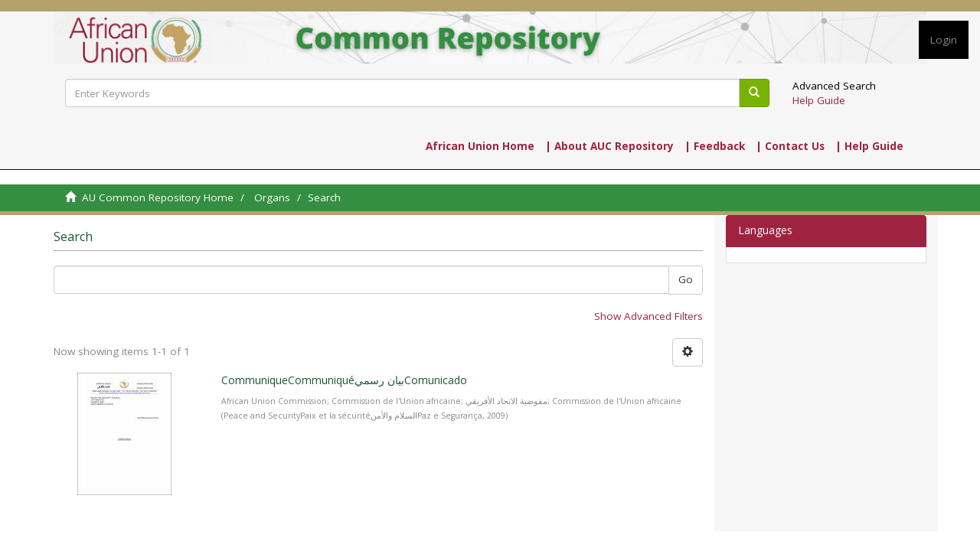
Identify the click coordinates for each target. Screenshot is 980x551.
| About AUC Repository (609, 146)
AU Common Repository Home (158, 197)
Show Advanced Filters (648, 316)
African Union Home (480, 146)
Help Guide (819, 100)
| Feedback (715, 146)
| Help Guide (869, 146)
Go (686, 279)
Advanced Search (834, 86)
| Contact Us (790, 146)
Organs (272, 197)
